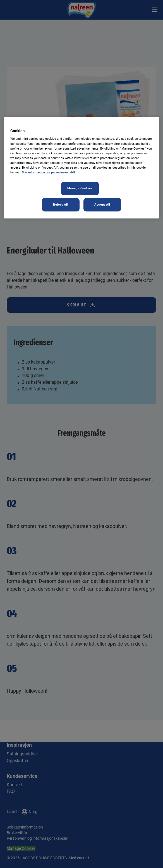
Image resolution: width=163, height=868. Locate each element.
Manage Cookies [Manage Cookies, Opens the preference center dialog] (80, 188)
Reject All (61, 204)
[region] (82, 168)
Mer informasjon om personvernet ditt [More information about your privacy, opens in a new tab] (48, 172)
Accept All (102, 204)
